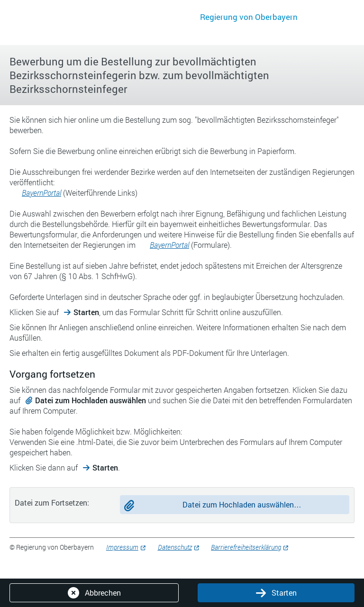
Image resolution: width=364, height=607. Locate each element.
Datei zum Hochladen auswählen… (242, 504)
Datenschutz (175, 547)
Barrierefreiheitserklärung (246, 547)
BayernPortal (41, 193)
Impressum (122, 547)
